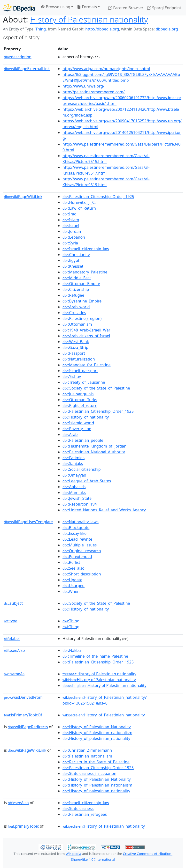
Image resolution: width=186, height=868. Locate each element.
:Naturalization (79, 359)
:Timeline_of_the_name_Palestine (95, 656)
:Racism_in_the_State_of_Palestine (96, 762)
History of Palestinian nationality (89, 19)
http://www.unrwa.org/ (83, 86)
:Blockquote (76, 528)
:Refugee (73, 295)
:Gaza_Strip (75, 347)
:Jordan (72, 231)
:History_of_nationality (86, 417)
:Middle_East (77, 278)
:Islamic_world (78, 423)
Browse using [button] (56, 7)
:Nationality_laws (81, 522)
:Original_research (82, 551)
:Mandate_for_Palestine (87, 365)
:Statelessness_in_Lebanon (89, 773)
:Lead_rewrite (77, 539)
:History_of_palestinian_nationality (96, 738)
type (11, 621)
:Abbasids (74, 487)
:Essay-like (74, 533)
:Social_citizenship (81, 469)
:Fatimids (74, 458)
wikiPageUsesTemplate (28, 522)
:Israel (71, 226)
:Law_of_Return (79, 208)
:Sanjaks (73, 463)
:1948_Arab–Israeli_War (86, 330)
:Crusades (74, 313)
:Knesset (73, 266)
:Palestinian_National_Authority (94, 452)
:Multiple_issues (80, 545)
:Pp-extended (77, 557)
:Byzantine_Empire (82, 301)
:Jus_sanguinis (78, 394)
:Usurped (74, 586)
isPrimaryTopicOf (23, 715)
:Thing (71, 621)
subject (13, 603)
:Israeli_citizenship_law (86, 249)
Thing (41, 29)
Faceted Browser (126, 8)
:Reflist (71, 562)
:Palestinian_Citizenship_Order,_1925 (98, 197)
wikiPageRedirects (28, 727)
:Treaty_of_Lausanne (84, 382)
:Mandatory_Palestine (85, 272)
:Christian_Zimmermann (87, 750)
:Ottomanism (77, 324)
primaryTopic (23, 826)
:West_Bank (76, 342)
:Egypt (71, 260)
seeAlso (14, 650)
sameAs (14, 674)
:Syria (70, 243)
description (18, 57)
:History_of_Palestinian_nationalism (97, 733)
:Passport (74, 353)
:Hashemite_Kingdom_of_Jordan (94, 446)
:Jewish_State (77, 498)
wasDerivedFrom (23, 697)
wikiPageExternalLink (27, 69)
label (12, 639)
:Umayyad (74, 475)
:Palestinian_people (83, 440)
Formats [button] (87, 7)
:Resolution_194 (80, 504)
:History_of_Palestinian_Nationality (97, 727)
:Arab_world (76, 307)
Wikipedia (73, 854)
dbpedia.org (167, 29)
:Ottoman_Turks (80, 400)
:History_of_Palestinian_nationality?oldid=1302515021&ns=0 (105, 700)
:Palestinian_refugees (85, 814)
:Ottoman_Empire (81, 284)
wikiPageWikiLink (23, 197)
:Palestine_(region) (82, 318)
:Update (72, 580)
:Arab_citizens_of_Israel (86, 336)
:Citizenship (76, 289)
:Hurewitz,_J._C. (79, 202)
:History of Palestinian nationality (99, 674)
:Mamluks (74, 493)
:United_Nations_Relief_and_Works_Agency (104, 510)
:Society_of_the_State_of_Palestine (96, 388)
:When (71, 591)
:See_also (74, 568)
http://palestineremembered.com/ (94, 92)
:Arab (70, 434)
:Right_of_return (80, 405)
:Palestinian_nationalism (87, 756)
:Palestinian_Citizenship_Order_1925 (98, 411)
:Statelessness (78, 809)
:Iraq (70, 214)
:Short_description (82, 574)
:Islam (71, 220)
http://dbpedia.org (102, 29)
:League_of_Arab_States (87, 481)
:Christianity (76, 255)
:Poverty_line (77, 429)
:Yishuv (72, 376)
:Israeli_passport (80, 371)
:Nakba (72, 650)
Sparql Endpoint (164, 8)
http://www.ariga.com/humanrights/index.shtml (106, 69)
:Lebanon (74, 237)
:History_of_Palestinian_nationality (104, 715)
